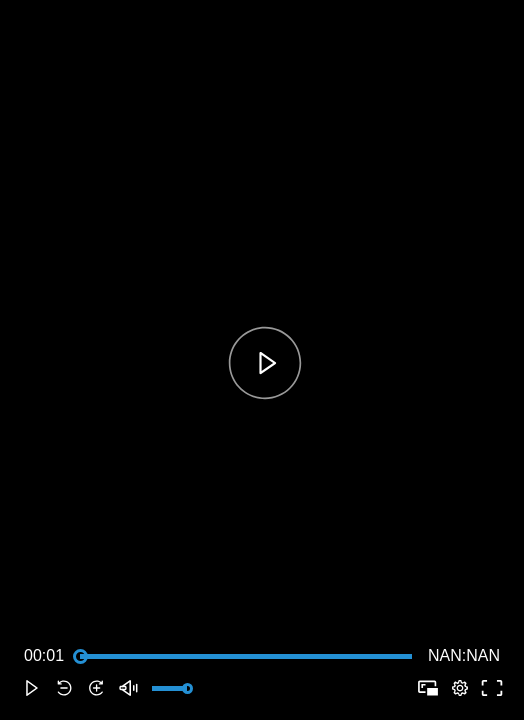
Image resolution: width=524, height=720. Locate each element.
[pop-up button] (460, 688)
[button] (32, 688)
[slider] (246, 656)
